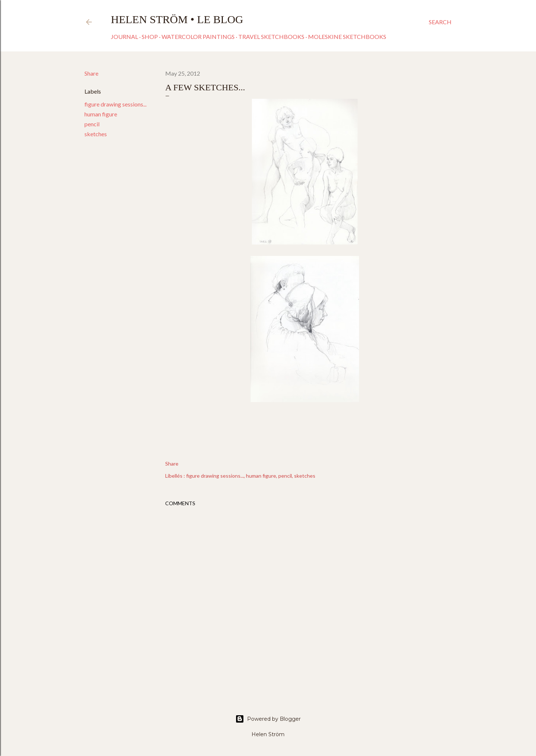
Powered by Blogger (268, 719)
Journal (124, 37)
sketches (96, 134)
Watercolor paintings (198, 37)
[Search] (440, 22)
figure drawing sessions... (115, 104)
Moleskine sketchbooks (347, 37)
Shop (150, 37)
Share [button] (91, 73)
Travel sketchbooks (271, 37)
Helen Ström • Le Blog (177, 19)
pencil (92, 124)
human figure (101, 114)
